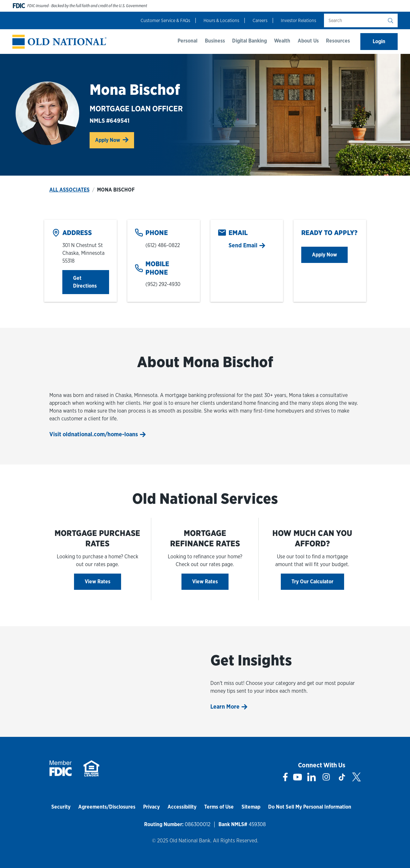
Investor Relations (298, 20)
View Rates (98, 582)
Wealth (282, 41)
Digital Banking (249, 41)
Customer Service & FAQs (165, 20)
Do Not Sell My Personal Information (310, 807)
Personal (187, 41)
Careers (260, 20)
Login (379, 41)
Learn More (225, 707)
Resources (338, 41)
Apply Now (115, 140)
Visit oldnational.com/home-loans (94, 434)
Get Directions (91, 282)
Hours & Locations (221, 20)
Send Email (243, 245)
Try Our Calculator (312, 582)
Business (215, 41)
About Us (308, 41)
